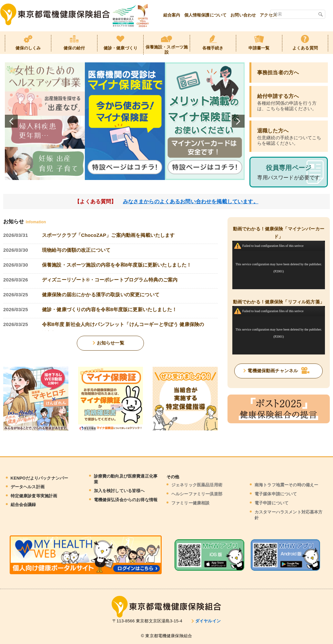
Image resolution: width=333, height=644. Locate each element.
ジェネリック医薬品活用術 (197, 485)
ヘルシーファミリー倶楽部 (197, 494)
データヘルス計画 (28, 487)
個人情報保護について (206, 15)
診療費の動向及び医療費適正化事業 (126, 479)
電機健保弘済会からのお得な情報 (126, 500)
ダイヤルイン (208, 621)
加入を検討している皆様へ (119, 491)
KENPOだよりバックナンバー (40, 478)
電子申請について (272, 503)
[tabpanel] (45, 121)
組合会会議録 (23, 505)
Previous (11, 121)
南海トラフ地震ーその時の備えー (286, 485)
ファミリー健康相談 (190, 503)
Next (238, 121)
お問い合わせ (243, 15)
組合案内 (172, 15)
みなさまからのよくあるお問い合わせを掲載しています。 (191, 201)
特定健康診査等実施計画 (34, 496)
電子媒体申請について (276, 494)
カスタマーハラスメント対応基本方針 (289, 515)
